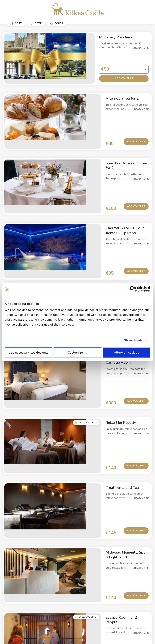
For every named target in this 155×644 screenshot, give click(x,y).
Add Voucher (120, 74)
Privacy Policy (64, 614)
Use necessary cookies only (28, 353)
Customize (78, 353)
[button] (17, 23)
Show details (133, 340)
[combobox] (118, 65)
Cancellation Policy (91, 614)
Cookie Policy (117, 614)
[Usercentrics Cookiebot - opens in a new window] (133, 289)
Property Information (38, 614)
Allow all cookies (127, 353)
